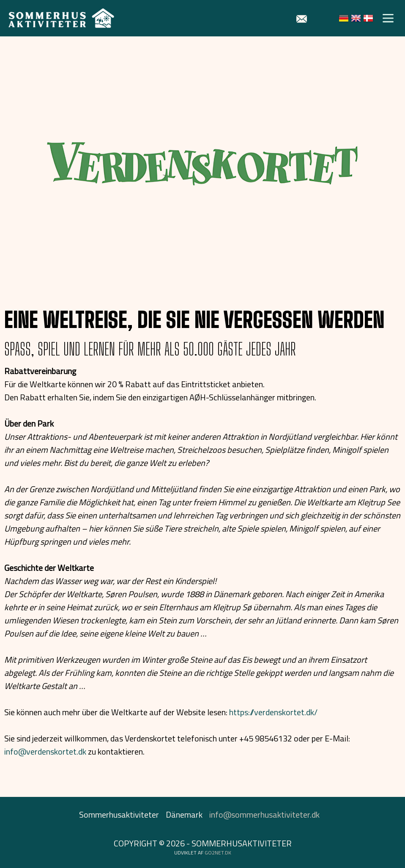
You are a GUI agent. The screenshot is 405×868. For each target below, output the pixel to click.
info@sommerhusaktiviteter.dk (264, 814)
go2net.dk (218, 853)
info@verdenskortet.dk (45, 751)
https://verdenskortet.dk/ (273, 712)
